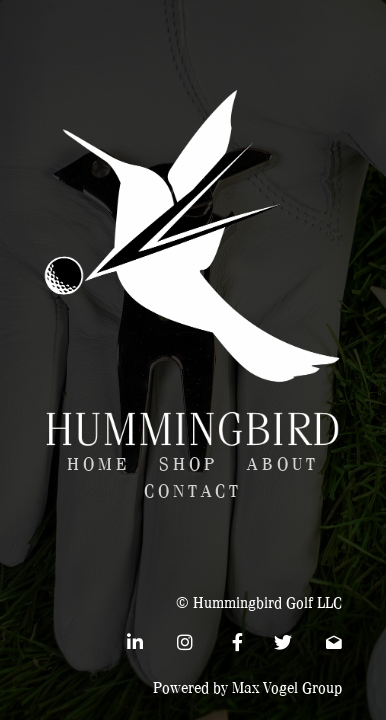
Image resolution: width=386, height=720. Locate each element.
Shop (188, 464)
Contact (193, 491)
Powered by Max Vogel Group (247, 688)
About (283, 464)
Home (98, 464)
